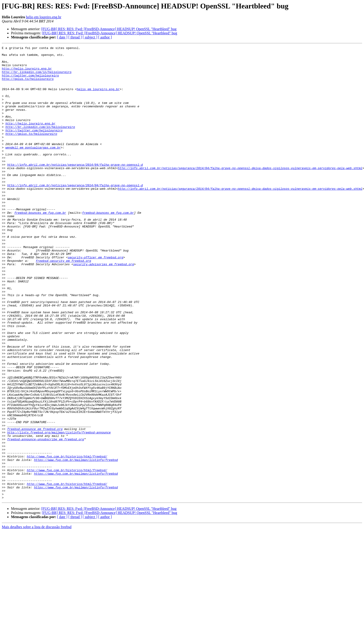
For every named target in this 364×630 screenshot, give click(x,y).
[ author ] (105, 37)
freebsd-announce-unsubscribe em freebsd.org (45, 518)
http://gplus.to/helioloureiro (28, 86)
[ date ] (62, 37)
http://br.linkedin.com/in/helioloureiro (37, 77)
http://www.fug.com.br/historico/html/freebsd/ (67, 539)
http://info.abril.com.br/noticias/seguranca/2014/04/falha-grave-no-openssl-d (75, 189)
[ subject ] (90, 37)
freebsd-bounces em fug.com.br (40, 246)
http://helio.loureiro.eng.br (27, 73)
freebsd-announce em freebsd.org (35, 506)
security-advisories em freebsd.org (104, 308)
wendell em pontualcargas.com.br (33, 168)
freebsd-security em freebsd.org (63, 304)
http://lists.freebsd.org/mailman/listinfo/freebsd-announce (59, 510)
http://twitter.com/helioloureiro (30, 81)
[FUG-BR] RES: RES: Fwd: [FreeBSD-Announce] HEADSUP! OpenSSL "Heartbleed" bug (109, 29)
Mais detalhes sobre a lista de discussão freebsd (37, 618)
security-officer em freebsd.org (96, 300)
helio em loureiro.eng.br (44, 17)
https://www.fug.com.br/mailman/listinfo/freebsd (76, 543)
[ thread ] (75, 37)
